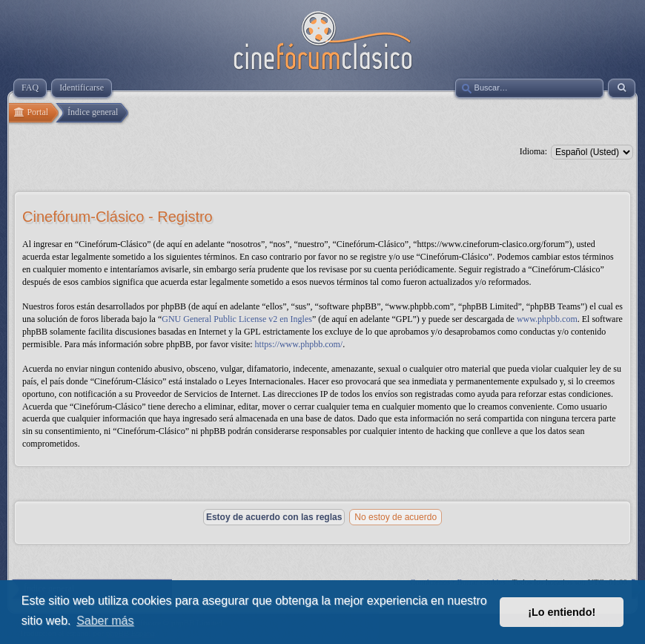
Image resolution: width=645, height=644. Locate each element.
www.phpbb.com (547, 319)
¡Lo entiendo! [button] (562, 612)
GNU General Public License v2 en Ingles (237, 319)
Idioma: (533, 151)
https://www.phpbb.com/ (299, 344)
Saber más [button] (105, 621)
